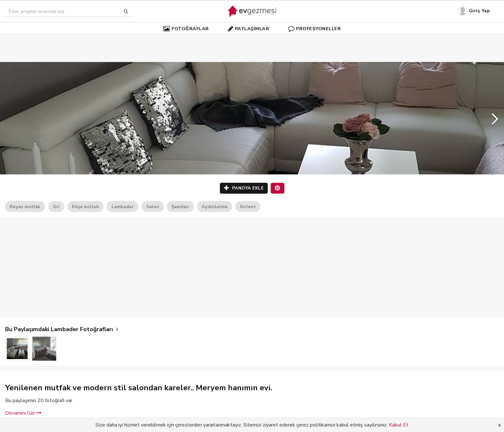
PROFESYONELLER (315, 29)
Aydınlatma (215, 207)
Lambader (123, 207)
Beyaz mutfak (25, 207)
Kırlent (248, 207)
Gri (56, 207)
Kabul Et (399, 425)
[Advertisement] (252, 39)
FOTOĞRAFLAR (186, 29)
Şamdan (180, 207)
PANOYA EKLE (244, 188)
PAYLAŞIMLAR (248, 29)
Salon (153, 207)
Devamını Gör (23, 413)
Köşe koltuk (85, 207)
